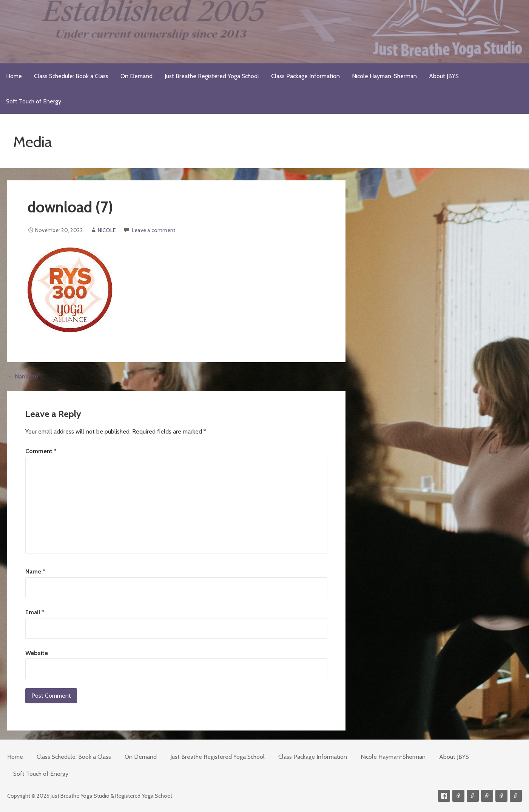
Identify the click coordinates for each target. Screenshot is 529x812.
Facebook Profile (444, 796)
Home (14, 76)
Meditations (501, 796)
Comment (41, 451)
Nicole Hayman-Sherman (384, 76)
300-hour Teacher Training (487, 796)
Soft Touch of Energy (34, 101)
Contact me (458, 796)
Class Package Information (305, 76)
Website (37, 653)
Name (35, 571)
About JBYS (444, 76)
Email (35, 612)
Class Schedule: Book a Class (71, 76)
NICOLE (107, 230)
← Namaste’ (23, 376)
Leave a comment (153, 230)
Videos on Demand (473, 796)
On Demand (136, 76)
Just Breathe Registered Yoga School (212, 76)
